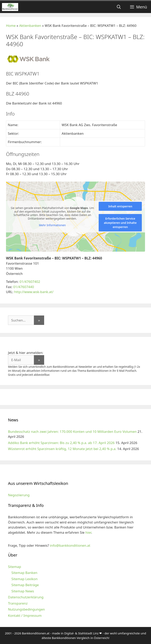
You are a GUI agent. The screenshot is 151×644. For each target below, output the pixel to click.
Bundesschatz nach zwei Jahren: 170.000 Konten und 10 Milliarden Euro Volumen (72, 432)
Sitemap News (23, 591)
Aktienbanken (30, 26)
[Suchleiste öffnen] (119, 7)
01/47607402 (30, 282)
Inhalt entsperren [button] (120, 206)
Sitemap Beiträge (25, 585)
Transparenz (18, 603)
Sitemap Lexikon (24, 579)
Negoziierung (19, 495)
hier (88, 532)
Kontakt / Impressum (25, 615)
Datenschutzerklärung (26, 597)
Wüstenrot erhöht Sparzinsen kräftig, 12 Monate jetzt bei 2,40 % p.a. (62, 449)
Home (11, 26)
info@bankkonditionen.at (70, 545)
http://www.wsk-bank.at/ (34, 292)
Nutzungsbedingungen (26, 609)
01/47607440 (24, 287)
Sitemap (14, 567)
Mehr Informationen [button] (52, 225)
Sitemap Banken (24, 573)
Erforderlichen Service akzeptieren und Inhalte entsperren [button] (120, 223)
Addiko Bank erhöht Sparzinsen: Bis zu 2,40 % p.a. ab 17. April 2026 (61, 443)
